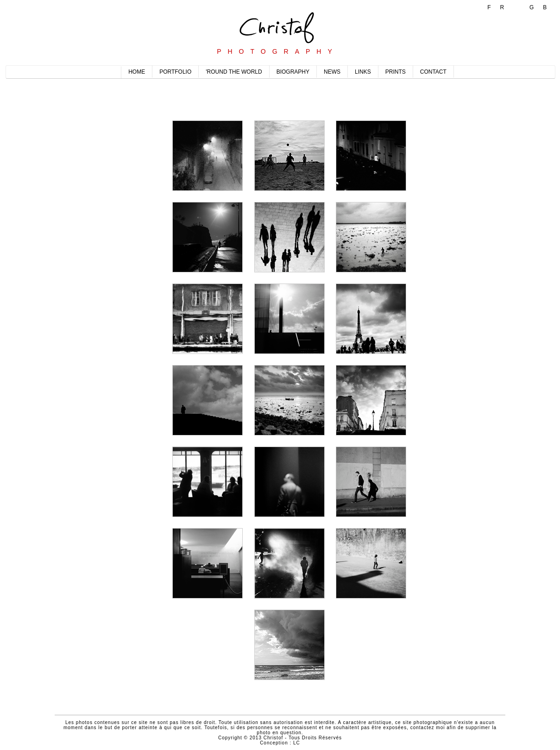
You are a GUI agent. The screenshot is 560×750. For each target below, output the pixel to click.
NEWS (332, 72)
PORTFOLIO (175, 72)
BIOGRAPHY (293, 72)
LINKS (363, 72)
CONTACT (433, 72)
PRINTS (396, 72)
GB (543, 7)
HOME (137, 72)
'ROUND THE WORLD (234, 72)
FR (500, 7)
